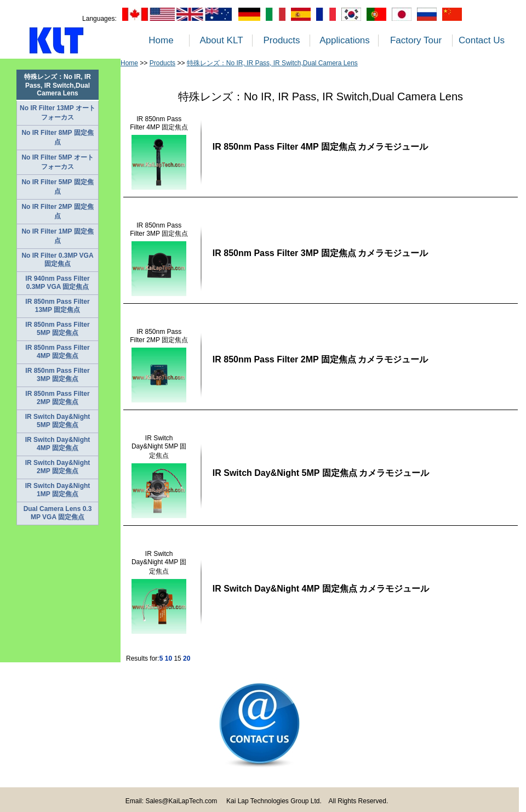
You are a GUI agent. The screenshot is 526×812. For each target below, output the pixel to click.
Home (161, 40)
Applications (345, 40)
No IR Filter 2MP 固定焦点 (57, 211)
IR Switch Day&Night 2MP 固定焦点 (58, 467)
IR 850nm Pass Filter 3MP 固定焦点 (57, 375)
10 (168, 658)
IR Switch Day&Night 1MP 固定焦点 (58, 490)
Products (281, 40)
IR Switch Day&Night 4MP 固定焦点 (58, 444)
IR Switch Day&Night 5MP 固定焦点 (58, 421)
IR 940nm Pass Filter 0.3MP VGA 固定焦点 (57, 283)
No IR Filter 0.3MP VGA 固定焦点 (57, 260)
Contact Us (482, 40)
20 (187, 658)
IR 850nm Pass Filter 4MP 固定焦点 (57, 352)
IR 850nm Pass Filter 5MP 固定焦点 (57, 329)
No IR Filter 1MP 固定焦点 (57, 236)
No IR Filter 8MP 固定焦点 (57, 137)
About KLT (221, 40)
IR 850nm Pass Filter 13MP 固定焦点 (57, 306)
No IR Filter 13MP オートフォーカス (58, 113)
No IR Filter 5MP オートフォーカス (57, 162)
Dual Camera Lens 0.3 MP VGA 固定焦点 (58, 513)
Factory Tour (416, 40)
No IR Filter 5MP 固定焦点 (57, 187)
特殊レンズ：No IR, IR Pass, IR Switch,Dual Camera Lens (272, 63)
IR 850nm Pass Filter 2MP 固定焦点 (57, 398)
